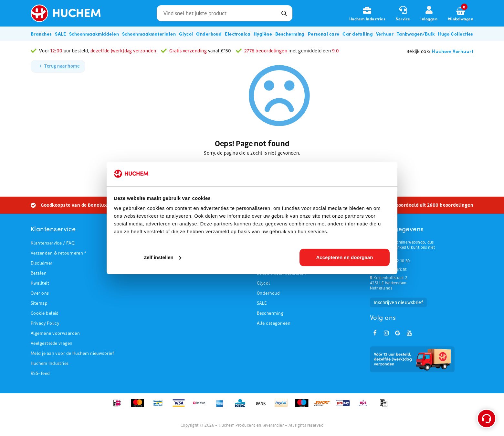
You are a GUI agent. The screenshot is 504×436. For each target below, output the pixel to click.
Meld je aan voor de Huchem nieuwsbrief (72, 353)
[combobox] (225, 13)
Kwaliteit (40, 283)
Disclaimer (42, 263)
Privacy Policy (45, 323)
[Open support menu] (487, 419)
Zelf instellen (163, 257)
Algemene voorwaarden (55, 333)
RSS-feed (40, 373)
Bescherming (270, 313)
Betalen (39, 273)
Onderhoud (268, 293)
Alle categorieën (274, 323)
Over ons (40, 293)
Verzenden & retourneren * (58, 253)
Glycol (263, 283)
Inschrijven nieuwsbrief (398, 302)
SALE (262, 303)
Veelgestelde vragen (52, 343)
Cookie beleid (45, 313)
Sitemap (39, 303)
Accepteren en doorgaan (344, 257)
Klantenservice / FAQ (52, 243)
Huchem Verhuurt (452, 51)
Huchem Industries (50, 363)
